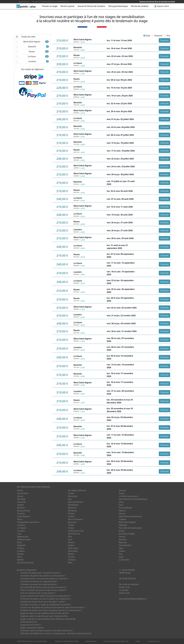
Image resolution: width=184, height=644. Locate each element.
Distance (157, 36)
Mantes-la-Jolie (24, 539)
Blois (70, 563)
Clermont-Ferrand (25, 563)
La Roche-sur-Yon (76, 531)
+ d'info (83, 42)
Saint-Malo (73, 551)
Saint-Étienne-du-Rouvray (130, 516)
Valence (122, 511)
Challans (72, 560)
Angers (71, 545)
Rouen (20, 490)
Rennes (21, 554)
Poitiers (71, 513)
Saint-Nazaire (74, 534)
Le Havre (21, 525)
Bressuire (72, 508)
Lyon (70, 539)
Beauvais (123, 542)
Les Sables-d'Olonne (77, 490)
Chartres (21, 513)
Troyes (122, 493)
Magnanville (23, 537)
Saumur (122, 490)
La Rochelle (124, 560)
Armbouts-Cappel (127, 534)
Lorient (71, 516)
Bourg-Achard (23, 511)
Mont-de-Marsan (76, 502)
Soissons (123, 539)
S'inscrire (164, 40)
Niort (20, 542)
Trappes (122, 519)
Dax (121, 554)
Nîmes (71, 554)
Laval (121, 557)
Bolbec (122, 531)
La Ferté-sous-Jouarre (128, 496)
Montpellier (73, 505)
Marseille (21, 499)
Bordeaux (72, 511)
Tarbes (71, 525)
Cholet (71, 528)
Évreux (20, 496)
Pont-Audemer (125, 508)
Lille (70, 499)
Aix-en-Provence (75, 519)
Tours (20, 557)
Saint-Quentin (125, 545)
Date (147, 36)
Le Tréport (22, 528)
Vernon (122, 513)
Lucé (19, 534)
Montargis (73, 496)
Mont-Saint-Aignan (127, 522)
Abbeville (123, 525)
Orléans (21, 548)
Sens (121, 505)
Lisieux (122, 551)
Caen (121, 548)
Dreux (20, 519)
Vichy (121, 502)
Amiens (71, 542)
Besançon (72, 522)
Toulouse (21, 502)
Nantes (20, 560)
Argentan (21, 545)
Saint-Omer (73, 548)
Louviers (21, 531)
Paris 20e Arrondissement (130, 528)
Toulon (71, 493)
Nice (70, 537)
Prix (167, 36)
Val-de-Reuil (23, 493)
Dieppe (20, 505)
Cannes (71, 557)
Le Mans (21, 551)
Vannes (122, 537)
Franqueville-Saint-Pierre (28, 522)
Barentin (21, 508)
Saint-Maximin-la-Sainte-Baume (133, 499)
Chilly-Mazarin (24, 516)
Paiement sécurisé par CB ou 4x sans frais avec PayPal (157, 2)
